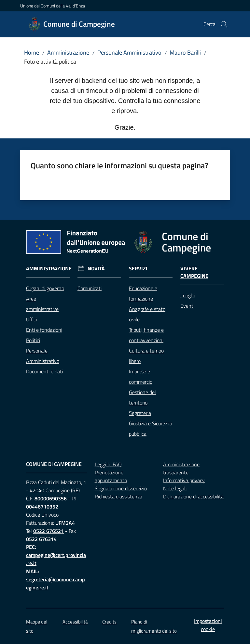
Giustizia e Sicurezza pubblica (151, 429)
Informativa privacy (184, 480)
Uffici (31, 319)
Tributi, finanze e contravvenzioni (146, 335)
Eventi (187, 306)
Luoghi (187, 295)
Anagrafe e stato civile (147, 314)
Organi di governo (45, 288)
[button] (224, 24)
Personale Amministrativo (129, 52)
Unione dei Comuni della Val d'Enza (53, 6)
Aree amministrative (42, 304)
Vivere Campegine (194, 272)
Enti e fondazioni (44, 330)
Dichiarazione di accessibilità (193, 496)
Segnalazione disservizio (121, 488)
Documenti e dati (44, 371)
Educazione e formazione (143, 293)
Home (32, 52)
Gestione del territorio (142, 397)
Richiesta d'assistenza (118, 496)
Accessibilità (75, 622)
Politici (33, 340)
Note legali (175, 488)
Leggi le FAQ (108, 464)
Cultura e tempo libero (146, 356)
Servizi (138, 269)
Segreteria (140, 413)
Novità (96, 269)
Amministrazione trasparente (181, 468)
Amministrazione (68, 52)
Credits (109, 622)
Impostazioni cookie (208, 625)
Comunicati (90, 288)
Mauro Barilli (185, 52)
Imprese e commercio (141, 377)
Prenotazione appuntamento (111, 477)
